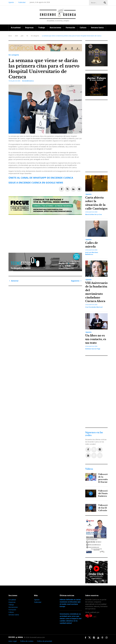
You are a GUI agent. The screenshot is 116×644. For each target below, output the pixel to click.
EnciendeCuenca (28, 81)
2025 (16, 36)
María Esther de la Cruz (94, 214)
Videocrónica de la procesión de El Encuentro (105, 478)
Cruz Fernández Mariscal (94, 307)
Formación (70, 28)
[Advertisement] (46, 233)
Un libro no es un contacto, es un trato (96, 339)
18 (27, 36)
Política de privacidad (44, 641)
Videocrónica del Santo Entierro (105, 493)
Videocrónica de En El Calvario (105, 508)
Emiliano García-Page (93, 349)
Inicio (10, 36)
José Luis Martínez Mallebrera (92, 253)
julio (22, 36)
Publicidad (22, 2)
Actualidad (16, 28)
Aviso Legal (13, 641)
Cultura (83, 28)
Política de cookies (27, 641)
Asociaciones (55, 28)
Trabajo (42, 28)
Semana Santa (97, 28)
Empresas (29, 28)
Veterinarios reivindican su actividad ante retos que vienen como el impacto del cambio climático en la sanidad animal (71, 618)
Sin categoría (35, 36)
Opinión (11, 2)
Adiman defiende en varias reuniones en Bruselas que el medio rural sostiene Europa (70, 603)
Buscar (105, 3)
